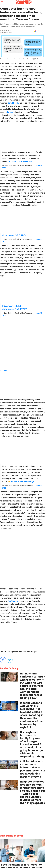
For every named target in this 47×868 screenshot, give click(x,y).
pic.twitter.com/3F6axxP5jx (22, 482)
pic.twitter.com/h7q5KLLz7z (14, 235)
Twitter (10, 112)
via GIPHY (4, 370)
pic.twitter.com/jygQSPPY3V (15, 309)
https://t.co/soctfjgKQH (12, 306)
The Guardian (13, 601)
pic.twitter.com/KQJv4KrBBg (20, 161)
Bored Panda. (13, 103)
